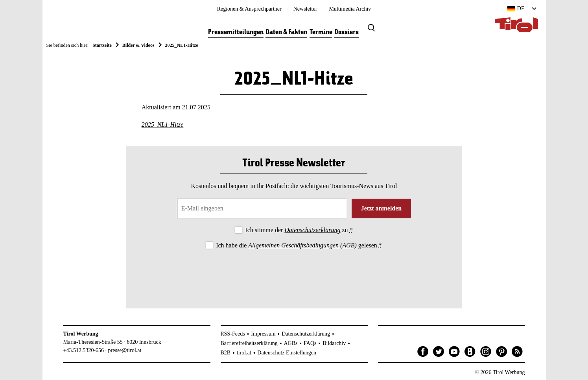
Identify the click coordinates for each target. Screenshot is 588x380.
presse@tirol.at (125, 350)
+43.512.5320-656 (84, 350)
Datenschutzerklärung (312, 230)
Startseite (102, 45)
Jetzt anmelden (382, 208)
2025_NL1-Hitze (163, 125)
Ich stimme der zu (299, 230)
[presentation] (294, 272)
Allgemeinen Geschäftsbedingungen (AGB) (302, 245)
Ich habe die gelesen (299, 245)
